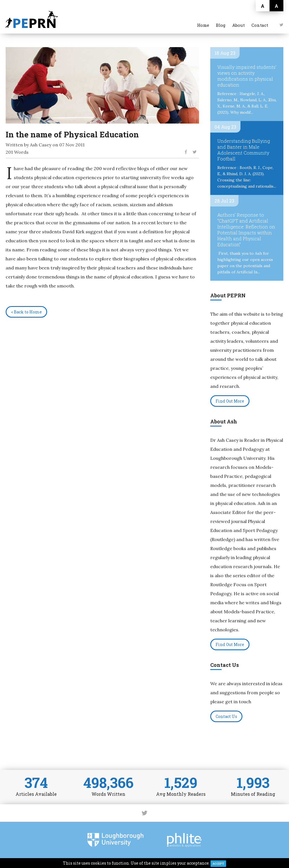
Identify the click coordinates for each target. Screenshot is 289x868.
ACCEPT (218, 864)
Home (203, 25)
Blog (221, 25)
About (238, 25)
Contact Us (226, 716)
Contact (260, 25)
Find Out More (230, 401)
